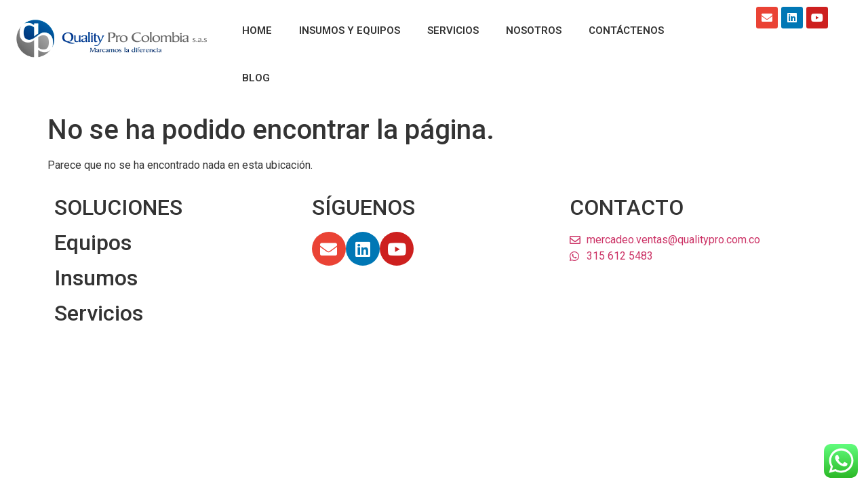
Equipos (93, 243)
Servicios (99, 313)
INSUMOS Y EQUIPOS (350, 30)
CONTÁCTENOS (626, 30)
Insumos (96, 278)
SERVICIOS (453, 30)
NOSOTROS (534, 30)
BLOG (256, 78)
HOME (257, 30)
